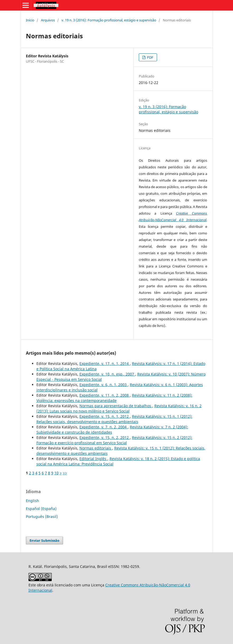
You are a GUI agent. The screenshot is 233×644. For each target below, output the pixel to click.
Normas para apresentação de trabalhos (116, 406)
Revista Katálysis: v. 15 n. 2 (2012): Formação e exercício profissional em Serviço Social (114, 440)
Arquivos (48, 20)
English (32, 501)
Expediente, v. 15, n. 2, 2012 (105, 437)
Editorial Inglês (93, 459)
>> (65, 473)
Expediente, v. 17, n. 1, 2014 (105, 363)
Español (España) (41, 509)
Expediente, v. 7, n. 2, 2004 (104, 427)
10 (56, 473)
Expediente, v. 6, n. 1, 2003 (104, 385)
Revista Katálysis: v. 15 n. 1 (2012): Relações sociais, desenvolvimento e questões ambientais (114, 419)
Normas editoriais (96, 448)
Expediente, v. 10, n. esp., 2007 (107, 374)
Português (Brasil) (42, 516)
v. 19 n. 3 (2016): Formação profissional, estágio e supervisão (109, 20)
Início (30, 20)
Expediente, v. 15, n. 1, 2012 (105, 416)
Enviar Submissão (44, 540)
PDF (150, 57)
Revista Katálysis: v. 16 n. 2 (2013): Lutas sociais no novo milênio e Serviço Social (119, 408)
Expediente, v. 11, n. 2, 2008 (105, 395)
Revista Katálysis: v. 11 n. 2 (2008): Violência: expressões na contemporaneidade (114, 398)
